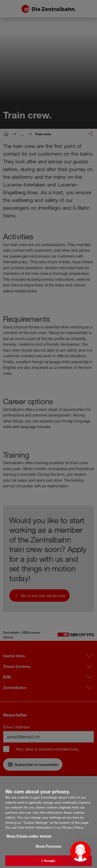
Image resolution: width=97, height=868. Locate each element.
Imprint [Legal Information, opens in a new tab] (46, 841)
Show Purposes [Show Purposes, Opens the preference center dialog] (49, 851)
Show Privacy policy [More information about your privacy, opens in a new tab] (23, 841)
